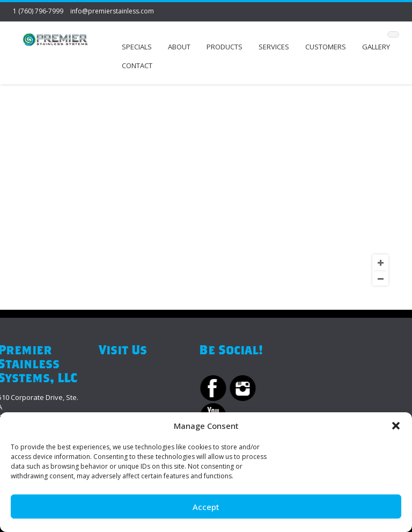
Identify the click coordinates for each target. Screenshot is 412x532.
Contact (137, 65)
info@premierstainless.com (112, 11)
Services (274, 47)
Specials (137, 47)
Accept (206, 507)
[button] (396, 426)
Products (225, 47)
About (179, 47)
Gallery (376, 47)
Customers (326, 47)
